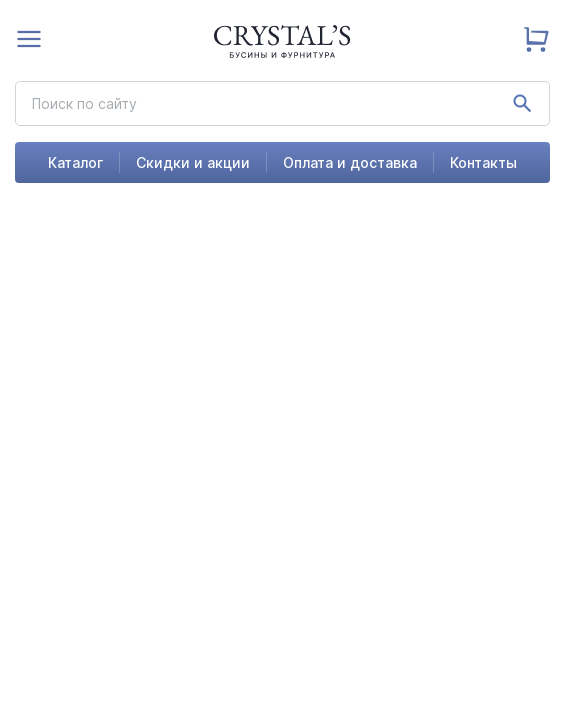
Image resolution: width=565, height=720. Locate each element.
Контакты (483, 162)
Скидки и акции (193, 162)
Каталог (75, 162)
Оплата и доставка (350, 162)
